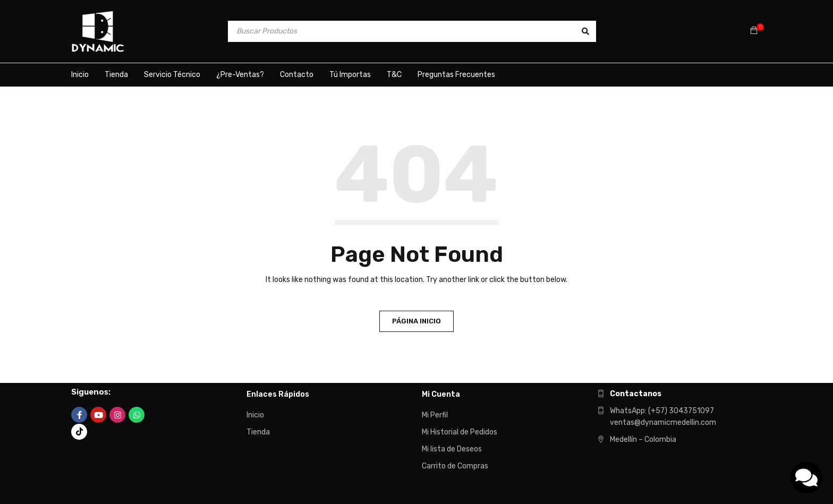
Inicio (255, 415)
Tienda (258, 432)
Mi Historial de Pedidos (460, 432)
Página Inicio (416, 321)
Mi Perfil (435, 415)
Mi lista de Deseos (452, 449)
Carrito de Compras (455, 466)
